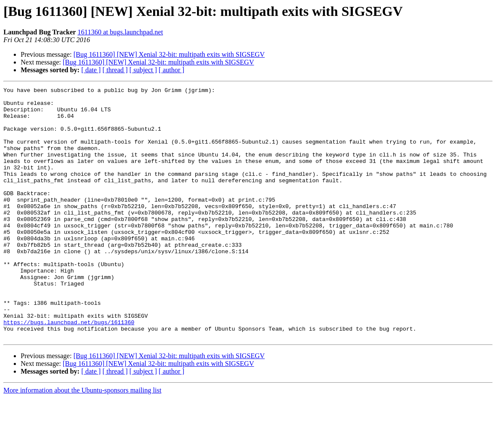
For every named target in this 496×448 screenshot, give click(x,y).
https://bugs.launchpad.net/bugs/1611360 (69, 370)
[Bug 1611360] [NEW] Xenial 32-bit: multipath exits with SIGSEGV (169, 54)
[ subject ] (143, 70)
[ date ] (91, 70)
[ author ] (172, 70)
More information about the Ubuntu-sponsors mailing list (82, 440)
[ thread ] (115, 70)
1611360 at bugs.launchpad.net (120, 32)
